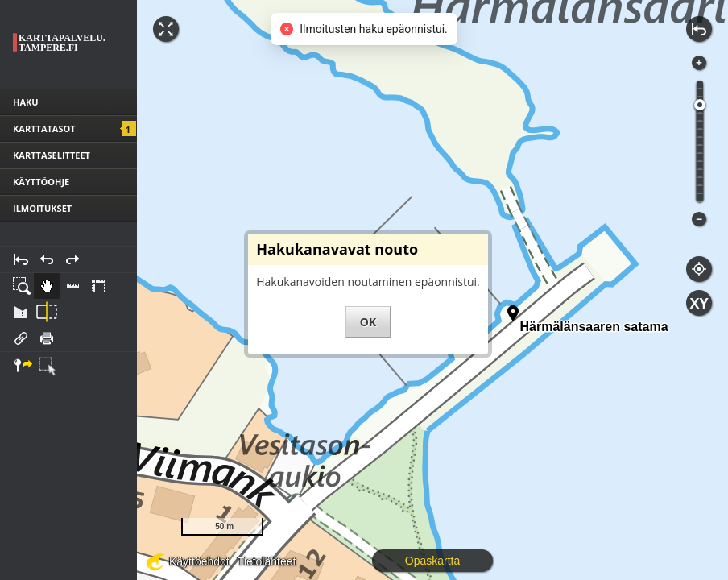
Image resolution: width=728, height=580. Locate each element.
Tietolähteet (267, 561)
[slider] (700, 105)
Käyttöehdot (199, 561)
